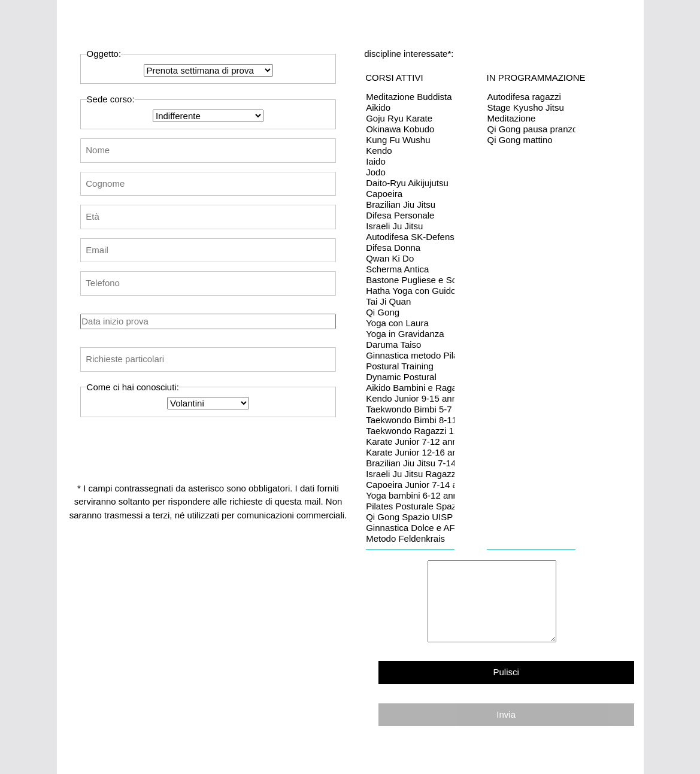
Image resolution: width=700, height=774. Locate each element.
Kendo (410, 151)
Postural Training (410, 366)
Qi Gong (410, 312)
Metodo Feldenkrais (410, 539)
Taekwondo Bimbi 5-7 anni (410, 409)
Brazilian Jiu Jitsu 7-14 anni (410, 463)
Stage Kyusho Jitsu (531, 108)
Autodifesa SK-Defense (410, 237)
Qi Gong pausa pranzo (531, 129)
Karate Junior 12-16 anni (410, 453)
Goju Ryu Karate (410, 119)
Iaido (410, 162)
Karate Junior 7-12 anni (410, 442)
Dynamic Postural (410, 377)
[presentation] (185, 445)
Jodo (410, 172)
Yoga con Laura (410, 323)
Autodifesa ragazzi (531, 97)
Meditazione (531, 119)
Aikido (410, 108)
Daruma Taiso (410, 345)
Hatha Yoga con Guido (410, 291)
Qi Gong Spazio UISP (410, 517)
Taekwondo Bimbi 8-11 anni (410, 420)
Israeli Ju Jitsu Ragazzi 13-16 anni (410, 474)
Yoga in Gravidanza (410, 334)
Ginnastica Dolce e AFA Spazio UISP (410, 528)
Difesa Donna (410, 248)
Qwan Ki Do (410, 259)
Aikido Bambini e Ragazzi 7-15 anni (410, 388)
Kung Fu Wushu (410, 140)
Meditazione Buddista (410, 97)
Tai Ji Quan (410, 302)
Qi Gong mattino (531, 140)
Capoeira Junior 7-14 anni (410, 485)
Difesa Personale (410, 215)
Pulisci (506, 672)
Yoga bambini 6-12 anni (410, 496)
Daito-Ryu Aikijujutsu (410, 183)
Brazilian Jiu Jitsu (410, 205)
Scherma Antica (410, 269)
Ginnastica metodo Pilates (410, 356)
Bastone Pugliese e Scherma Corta (410, 280)
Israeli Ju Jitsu (410, 226)
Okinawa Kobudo (410, 129)
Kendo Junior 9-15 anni (410, 399)
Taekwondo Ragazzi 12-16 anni (410, 431)
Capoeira (410, 194)
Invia (506, 714)
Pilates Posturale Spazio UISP (410, 506)
